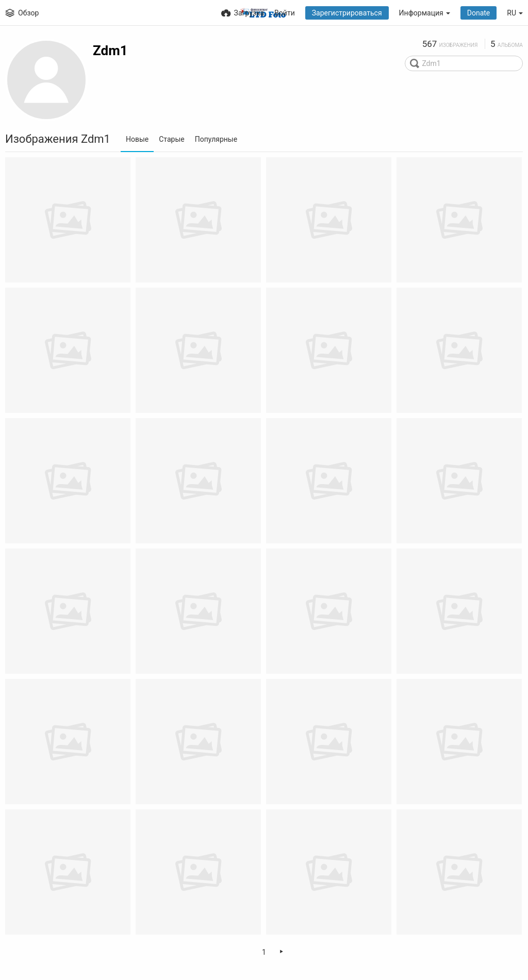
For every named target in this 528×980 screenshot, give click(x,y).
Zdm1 (110, 51)
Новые (137, 139)
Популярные (216, 139)
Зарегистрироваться (347, 13)
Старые (172, 139)
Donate (479, 13)
